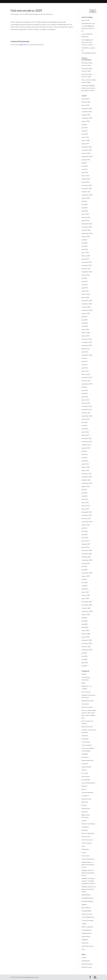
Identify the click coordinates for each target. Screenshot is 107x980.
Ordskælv (85, 830)
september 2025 (87, 118)
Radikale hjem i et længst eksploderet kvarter (88, 865)
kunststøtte (86, 776)
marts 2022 (85, 252)
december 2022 (87, 224)
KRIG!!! (84, 770)
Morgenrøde (86, 808)
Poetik (84, 853)
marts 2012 (85, 464)
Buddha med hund (88, 701)
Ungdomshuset (87, 933)
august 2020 (86, 313)
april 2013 (85, 429)
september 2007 (87, 573)
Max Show (85, 802)
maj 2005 (85, 659)
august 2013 (86, 419)
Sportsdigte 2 (86, 908)
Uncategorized (86, 930)
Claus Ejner (85, 704)
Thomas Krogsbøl (87, 920)
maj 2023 (85, 208)
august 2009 (86, 563)
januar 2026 (85, 105)
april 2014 (85, 397)
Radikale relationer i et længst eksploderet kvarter (89, 889)
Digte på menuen (87, 727)
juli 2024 (84, 163)
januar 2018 (85, 349)
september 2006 (87, 611)
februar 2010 (86, 544)
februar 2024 (86, 179)
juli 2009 (84, 566)
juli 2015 (84, 358)
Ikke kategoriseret (35, 14)
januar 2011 (85, 509)
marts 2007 (85, 592)
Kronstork (85, 773)
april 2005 (85, 663)
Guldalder (85, 754)
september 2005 (87, 650)
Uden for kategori (87, 927)
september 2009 (87, 560)
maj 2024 (85, 169)
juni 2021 (85, 281)
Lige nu (84, 789)
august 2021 (86, 275)
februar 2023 (86, 217)
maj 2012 (85, 457)
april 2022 (85, 249)
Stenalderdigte (87, 911)
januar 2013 (85, 435)
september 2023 (87, 195)
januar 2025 (85, 144)
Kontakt (96, 2)
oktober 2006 (86, 608)
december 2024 (87, 147)
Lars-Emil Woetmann (88, 783)
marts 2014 (85, 400)
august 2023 (86, 198)
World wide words (88, 946)
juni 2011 (85, 493)
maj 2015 (85, 365)
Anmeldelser (36, 2)
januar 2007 (85, 598)
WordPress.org (87, 967)
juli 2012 (84, 451)
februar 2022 (86, 256)
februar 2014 (86, 403)
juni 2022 (85, 243)
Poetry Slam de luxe (88, 859)
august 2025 (86, 121)
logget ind (23, 45)
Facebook (85, 736)
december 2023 (87, 185)
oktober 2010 (86, 518)
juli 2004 (84, 666)
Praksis (47, 2)
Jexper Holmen (86, 767)
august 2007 (86, 576)
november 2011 (87, 477)
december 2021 (87, 262)
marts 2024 (85, 176)
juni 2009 (85, 570)
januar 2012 (85, 470)
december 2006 (87, 602)
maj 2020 (85, 323)
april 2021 (85, 288)
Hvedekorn (85, 757)
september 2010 (87, 522)
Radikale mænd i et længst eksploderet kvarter (88, 873)
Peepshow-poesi (87, 840)
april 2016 (85, 352)
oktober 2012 (86, 445)
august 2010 (86, 525)
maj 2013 (85, 425)
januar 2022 (85, 259)
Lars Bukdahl (86, 780)
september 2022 (87, 233)
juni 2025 (85, 128)
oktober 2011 (86, 480)
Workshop (85, 943)
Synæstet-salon (87, 914)
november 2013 (87, 409)
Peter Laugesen (87, 843)
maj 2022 (85, 246)
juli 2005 (84, 653)
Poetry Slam (86, 856)
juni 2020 (85, 320)
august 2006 (86, 614)
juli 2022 (84, 240)
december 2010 (87, 512)
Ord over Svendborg (88, 824)
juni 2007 (85, 582)
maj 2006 (85, 624)
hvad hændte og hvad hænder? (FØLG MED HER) (71, 2)
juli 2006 (84, 618)
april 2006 (85, 627)
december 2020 (87, 301)
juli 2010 (84, 528)
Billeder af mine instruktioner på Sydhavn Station (88, 88)
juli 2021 (84, 278)
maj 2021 (85, 285)
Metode (84, 805)
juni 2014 (85, 390)
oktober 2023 (86, 192)
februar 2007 (86, 595)
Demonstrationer (87, 707)
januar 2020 (85, 336)
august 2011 (86, 486)
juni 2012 (85, 454)
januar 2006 (85, 637)
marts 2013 (85, 432)
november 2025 (87, 112)
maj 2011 (85, 496)
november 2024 (87, 150)
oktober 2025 (86, 115)
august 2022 (86, 236)
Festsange (85, 739)
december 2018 (87, 345)
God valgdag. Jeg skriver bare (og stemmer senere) (87, 42)
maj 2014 (85, 393)
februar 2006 (86, 634)
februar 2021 (86, 294)
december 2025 (87, 108)
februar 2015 (86, 374)
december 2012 (87, 438)
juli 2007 (84, 579)
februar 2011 (86, 506)
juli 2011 (84, 490)
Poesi (83, 846)
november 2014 (87, 377)
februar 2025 (86, 140)
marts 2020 (85, 329)
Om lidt (84, 820)
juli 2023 (84, 201)
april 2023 (85, 211)
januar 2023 (85, 220)
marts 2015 (85, 371)
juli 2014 (84, 387)
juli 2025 (84, 124)
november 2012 (87, 441)
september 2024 (87, 156)
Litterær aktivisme (88, 792)
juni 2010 (85, 531)
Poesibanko (85, 849)
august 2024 (86, 160)
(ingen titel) (85, 20)
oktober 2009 (86, 557)
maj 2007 (85, 586)
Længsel (84, 786)
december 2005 (87, 640)
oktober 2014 (86, 381)
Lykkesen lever (86, 799)
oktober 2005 (86, 646)
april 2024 (85, 172)
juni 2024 (85, 166)
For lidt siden (86, 742)
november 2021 (87, 265)
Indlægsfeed (86, 961)
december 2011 (87, 474)
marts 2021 (85, 291)
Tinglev (84, 924)
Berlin (83, 683)
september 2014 (87, 384)
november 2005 (87, 643)
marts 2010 (85, 541)
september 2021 (87, 272)
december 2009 (87, 550)
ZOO (83, 949)
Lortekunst (85, 796)
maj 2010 (85, 534)
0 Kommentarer (48, 14)
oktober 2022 (86, 230)
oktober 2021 (86, 269)
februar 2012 (86, 467)
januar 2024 (85, 182)
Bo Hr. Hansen (86, 692)
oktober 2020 (86, 307)
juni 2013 (85, 422)
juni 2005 (85, 656)
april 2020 (85, 326)
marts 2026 (85, 99)
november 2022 (87, 227)
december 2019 (87, 339)
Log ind (84, 957)
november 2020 (87, 304)
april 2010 (85, 538)
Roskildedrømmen (88, 898)
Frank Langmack (87, 745)
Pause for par (86, 837)
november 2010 (87, 515)
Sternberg (12, 2)
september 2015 (87, 355)
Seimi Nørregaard (87, 901)
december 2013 (87, 406)
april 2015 (85, 368)
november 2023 (87, 188)
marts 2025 (85, 137)
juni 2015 (85, 361)
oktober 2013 (86, 413)
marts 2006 (85, 630)
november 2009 (87, 554)
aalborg (84, 674)
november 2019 (87, 342)
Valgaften (85, 940)
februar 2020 (86, 333)
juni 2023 (85, 204)
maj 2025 (85, 131)
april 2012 (85, 461)
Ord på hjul (85, 827)
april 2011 (85, 499)
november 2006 (87, 605)
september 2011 (87, 483)
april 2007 (85, 589)
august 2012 (86, 448)
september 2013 (87, 416)
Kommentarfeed (87, 964)
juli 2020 (84, 317)
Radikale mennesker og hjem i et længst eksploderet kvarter (88, 881)
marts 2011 (85, 502)
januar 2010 (85, 547)
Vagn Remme (86, 936)
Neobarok (85, 812)
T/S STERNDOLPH (88, 917)
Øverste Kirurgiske (88, 833)
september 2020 (87, 310)
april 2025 (85, 134)
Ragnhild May (86, 895)
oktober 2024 (86, 153)
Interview (85, 764)
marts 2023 (85, 214)
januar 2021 (85, 297)
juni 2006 (85, 621)
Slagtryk (84, 904)
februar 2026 (86, 102)
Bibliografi (24, 2)
